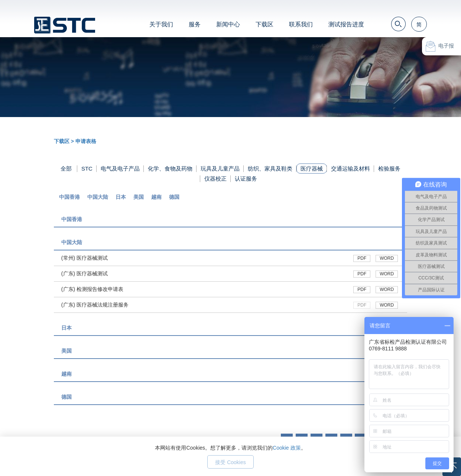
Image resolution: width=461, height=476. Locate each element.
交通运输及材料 (350, 169)
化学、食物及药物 (170, 169)
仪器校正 (215, 179)
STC (87, 169)
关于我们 (161, 24)
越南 (156, 197)
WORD (387, 258)
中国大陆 (98, 197)
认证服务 (246, 179)
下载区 (264, 24)
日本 (121, 197)
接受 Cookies (230, 462)
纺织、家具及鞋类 (270, 169)
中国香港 (69, 197)
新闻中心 (228, 24)
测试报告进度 (346, 24)
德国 (174, 197)
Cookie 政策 (287, 448)
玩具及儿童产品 (220, 169)
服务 (195, 24)
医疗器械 (312, 169)
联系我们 (301, 24)
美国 (139, 197)
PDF (362, 258)
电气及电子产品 (120, 169)
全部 (66, 169)
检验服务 (389, 169)
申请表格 (86, 141)
